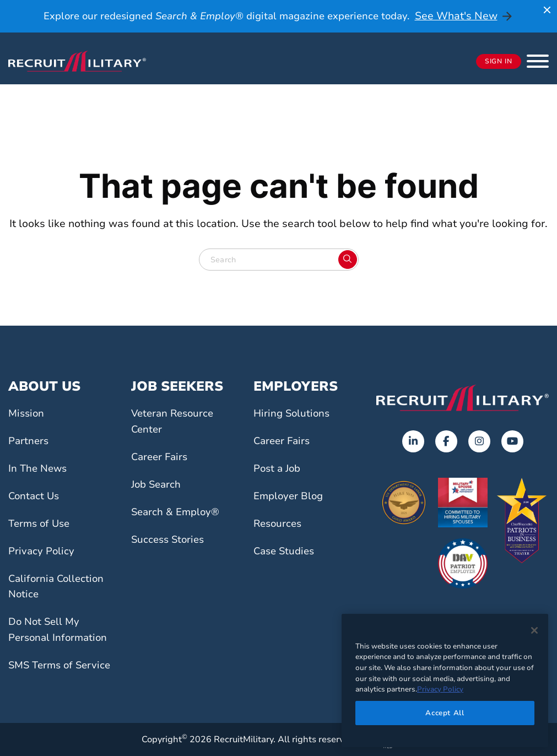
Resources (279, 523)
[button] (538, 61)
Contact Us (35, 496)
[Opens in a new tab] (413, 441)
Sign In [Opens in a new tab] (499, 62)
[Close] (534, 630)
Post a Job (279, 468)
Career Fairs (161, 457)
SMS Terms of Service (62, 665)
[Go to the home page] (463, 398)
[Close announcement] (547, 10)
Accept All (445, 713)
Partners (29, 441)
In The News (39, 468)
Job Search (158, 484)
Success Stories (170, 539)
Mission (27, 413)
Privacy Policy (42, 551)
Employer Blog (290, 496)
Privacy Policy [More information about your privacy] (440, 689)
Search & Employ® (177, 512)
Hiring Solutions (293, 413)
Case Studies (286, 551)
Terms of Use (41, 523)
